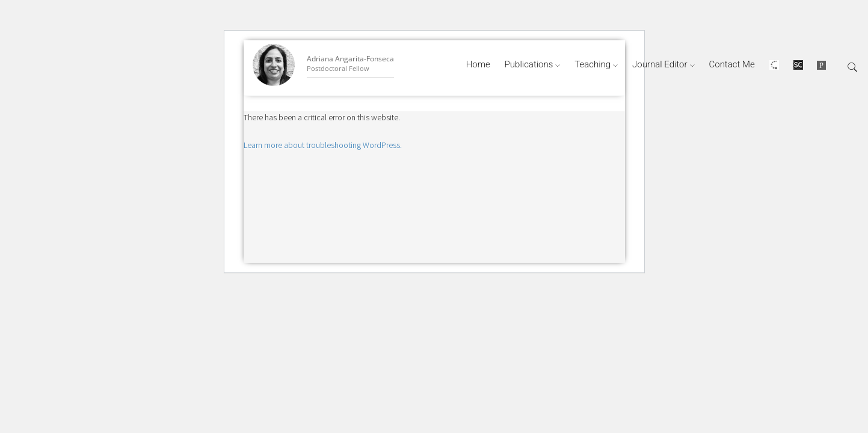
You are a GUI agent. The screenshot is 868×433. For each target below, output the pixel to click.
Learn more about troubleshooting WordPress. (323, 145)
